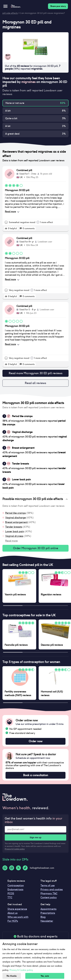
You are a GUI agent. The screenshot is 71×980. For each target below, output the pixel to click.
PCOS (11, 893)
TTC (10, 897)
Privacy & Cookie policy (15, 849)
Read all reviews (35, 383)
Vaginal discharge (15, 518)
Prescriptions (48, 913)
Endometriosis (15, 889)
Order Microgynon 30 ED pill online (35, 548)
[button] (35, 499)
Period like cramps (15, 513)
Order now (35, 741)
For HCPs (13, 921)
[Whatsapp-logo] (5, 868)
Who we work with (18, 917)
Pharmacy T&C (49, 893)
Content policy (49, 897)
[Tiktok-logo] (25, 868)
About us (12, 913)
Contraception (16, 885)
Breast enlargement (16, 522)
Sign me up (35, 837)
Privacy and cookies (52, 889)
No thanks (12, 976)
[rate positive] (6, 228)
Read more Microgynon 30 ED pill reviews (35, 373)
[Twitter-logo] (18, 868)
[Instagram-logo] (12, 868)
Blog (43, 917)
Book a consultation (35, 775)
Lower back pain (15, 531)
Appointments (48, 909)
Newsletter (47, 921)
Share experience (17, 909)
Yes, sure (45, 976)
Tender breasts (14, 527)
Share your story (58, 6)
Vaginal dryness (14, 536)
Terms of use (48, 885)
